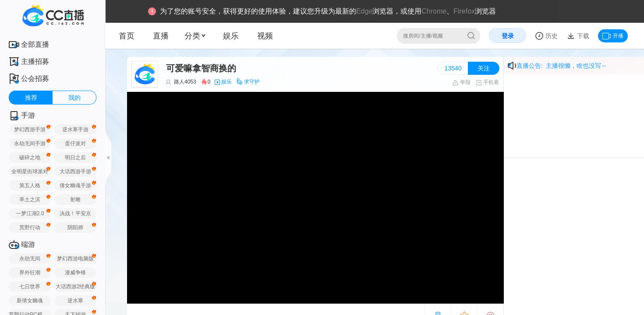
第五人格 (30, 185)
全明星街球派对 (30, 171)
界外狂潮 (30, 273)
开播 (613, 36)
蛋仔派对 (75, 143)
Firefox (464, 11)
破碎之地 (30, 157)
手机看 (487, 82)
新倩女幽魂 (30, 301)
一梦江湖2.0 (30, 213)
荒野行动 (30, 227)
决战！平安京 (75, 213)
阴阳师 (75, 227)
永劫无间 (30, 259)
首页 (127, 36)
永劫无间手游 (30, 143)
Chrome (434, 11)
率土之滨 (30, 199)
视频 (265, 36)
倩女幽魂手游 (75, 185)
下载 (582, 36)
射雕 (75, 199)
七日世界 (30, 287)
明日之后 (75, 157)
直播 (161, 36)
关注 (484, 68)
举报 (461, 82)
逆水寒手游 (75, 129)
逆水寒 (75, 301)
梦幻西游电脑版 (75, 259)
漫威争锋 (75, 273)
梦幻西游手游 (30, 129)
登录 (508, 36)
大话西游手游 (75, 171)
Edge (364, 11)
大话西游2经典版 (76, 287)
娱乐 (231, 36)
